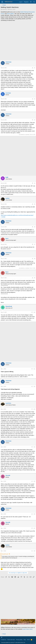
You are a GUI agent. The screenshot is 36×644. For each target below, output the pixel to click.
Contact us (4, 640)
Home (28, 640)
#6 (35, 227)
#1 (35, 68)
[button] (2, 637)
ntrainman (5, 10)
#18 (34, 551)
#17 (34, 528)
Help (25, 640)
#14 (34, 447)
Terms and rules (11, 640)
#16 (34, 514)
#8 (35, 259)
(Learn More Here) (27, 629)
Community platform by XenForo (13, 643)
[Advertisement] (18, 41)
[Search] (34, 2)
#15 (34, 481)
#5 (35, 204)
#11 (34, 369)
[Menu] (2, 2)
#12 (34, 386)
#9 (35, 278)
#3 (35, 120)
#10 (34, 312)
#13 (34, 409)
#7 (35, 244)
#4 (35, 183)
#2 (35, 99)
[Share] (33, 68)
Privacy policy (19, 640)
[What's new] (31, 2)
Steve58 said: (5, 554)
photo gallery (10, 14)
